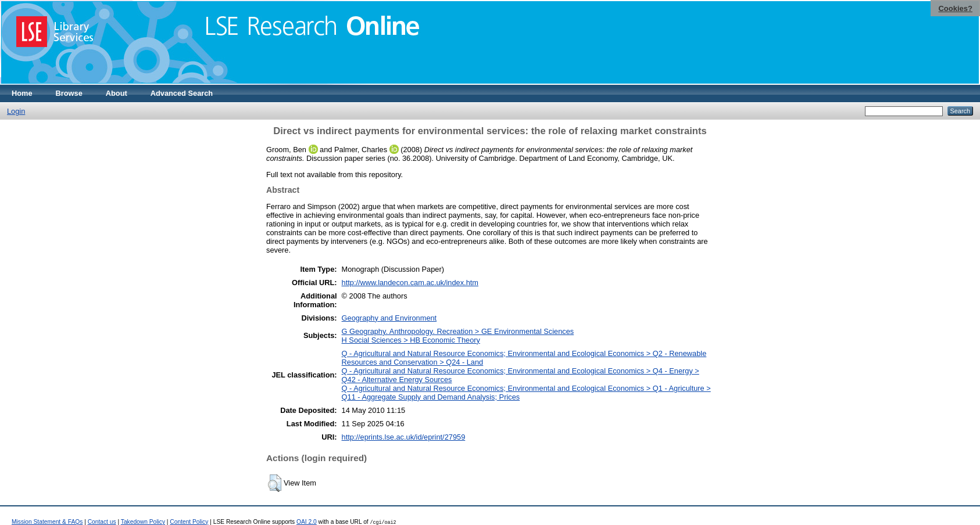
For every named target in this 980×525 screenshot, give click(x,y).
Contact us (102, 522)
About (117, 93)
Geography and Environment (389, 318)
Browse (69, 93)
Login (16, 111)
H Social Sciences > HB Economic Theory (411, 340)
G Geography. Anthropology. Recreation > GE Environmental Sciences (458, 331)
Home (22, 93)
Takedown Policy (143, 522)
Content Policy (189, 522)
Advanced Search (182, 93)
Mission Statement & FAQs (47, 522)
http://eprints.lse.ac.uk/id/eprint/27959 (404, 437)
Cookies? (955, 8)
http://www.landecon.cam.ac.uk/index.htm (410, 283)
